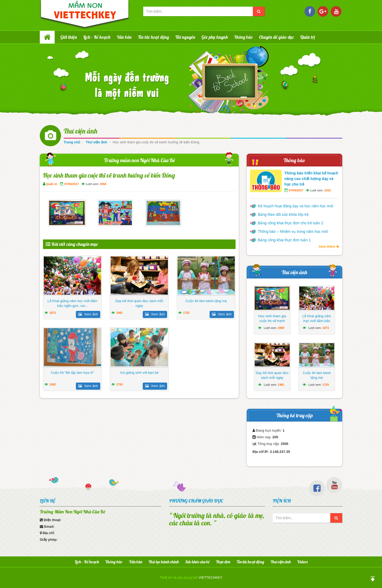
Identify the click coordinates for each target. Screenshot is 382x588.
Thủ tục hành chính (164, 562)
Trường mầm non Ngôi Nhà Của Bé (139, 160)
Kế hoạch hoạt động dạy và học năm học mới (296, 206)
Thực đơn (223, 562)
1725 (186, 313)
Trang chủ (72, 142)
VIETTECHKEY (210, 578)
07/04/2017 (71, 184)
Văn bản (124, 37)
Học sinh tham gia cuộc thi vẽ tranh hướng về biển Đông (272, 321)
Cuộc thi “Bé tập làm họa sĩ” (72, 373)
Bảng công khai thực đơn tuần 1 (284, 240)
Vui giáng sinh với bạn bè (139, 373)
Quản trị (308, 37)
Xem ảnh (88, 314)
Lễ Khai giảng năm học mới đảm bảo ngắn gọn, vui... (72, 303)
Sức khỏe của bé (197, 562)
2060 (103, 184)
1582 (53, 384)
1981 (119, 313)
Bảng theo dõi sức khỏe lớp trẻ (283, 214)
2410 (327, 190)
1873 (53, 313)
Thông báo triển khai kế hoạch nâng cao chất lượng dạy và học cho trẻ (311, 179)
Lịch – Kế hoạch (97, 37)
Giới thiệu (69, 37)
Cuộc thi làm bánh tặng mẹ (206, 301)
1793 (119, 384)
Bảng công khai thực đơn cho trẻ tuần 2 (291, 223)
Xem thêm (329, 246)
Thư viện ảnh (81, 131)
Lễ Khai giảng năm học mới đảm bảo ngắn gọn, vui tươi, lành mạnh (317, 323)
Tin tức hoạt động (153, 37)
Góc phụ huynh (215, 37)
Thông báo (244, 37)
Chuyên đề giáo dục (277, 37)
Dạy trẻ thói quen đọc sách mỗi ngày (139, 303)
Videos (302, 562)
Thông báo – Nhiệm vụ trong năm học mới (293, 231)
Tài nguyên (185, 37)
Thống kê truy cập (295, 415)
